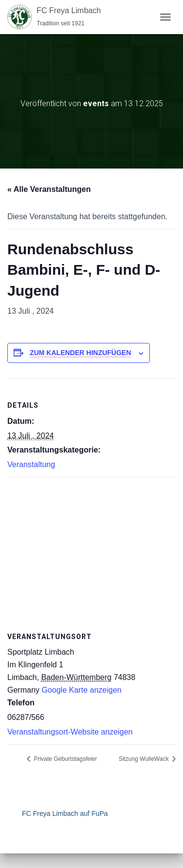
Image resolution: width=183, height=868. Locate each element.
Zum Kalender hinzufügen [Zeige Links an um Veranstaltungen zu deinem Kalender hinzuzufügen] (81, 353)
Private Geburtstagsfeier (65, 759)
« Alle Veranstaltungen (49, 189)
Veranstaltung (31, 464)
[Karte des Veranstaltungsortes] (91, 548)
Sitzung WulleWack (144, 759)
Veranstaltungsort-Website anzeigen (70, 732)
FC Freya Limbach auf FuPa (65, 813)
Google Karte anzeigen (81, 690)
